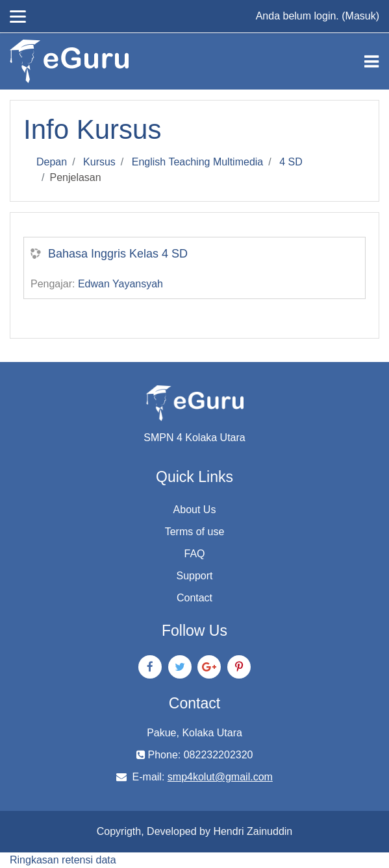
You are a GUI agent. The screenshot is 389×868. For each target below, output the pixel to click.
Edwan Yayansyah (120, 284)
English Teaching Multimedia (197, 162)
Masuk (361, 16)
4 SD (291, 162)
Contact (194, 598)
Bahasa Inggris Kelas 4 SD (118, 254)
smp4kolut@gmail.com (220, 777)
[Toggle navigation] (371, 62)
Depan (52, 162)
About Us (195, 510)
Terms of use (195, 532)
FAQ (194, 554)
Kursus (99, 162)
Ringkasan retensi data (63, 860)
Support (194, 576)
